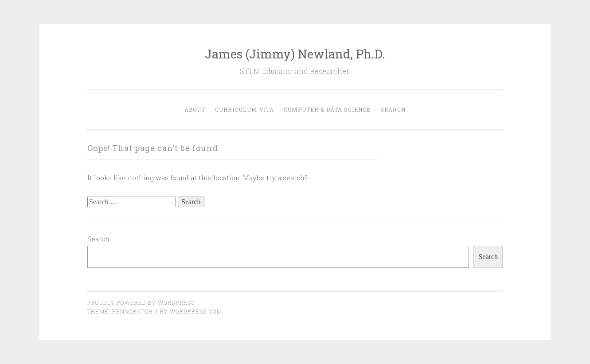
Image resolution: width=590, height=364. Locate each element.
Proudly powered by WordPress (141, 302)
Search (393, 109)
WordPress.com (196, 311)
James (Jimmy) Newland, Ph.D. (295, 54)
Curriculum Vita (244, 109)
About (195, 109)
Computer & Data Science (327, 109)
